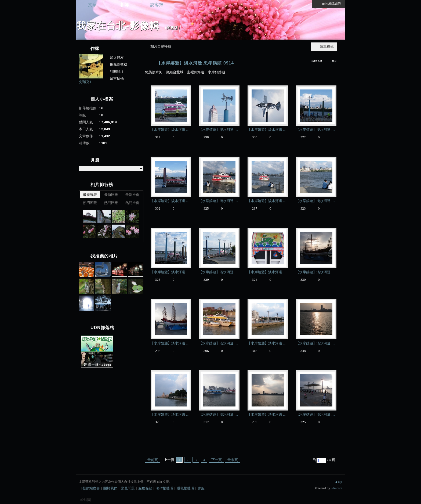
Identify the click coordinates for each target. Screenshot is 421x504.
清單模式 (327, 47)
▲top (338, 482)
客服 (201, 488)
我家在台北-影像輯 (118, 26)
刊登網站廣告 (89, 488)
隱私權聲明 (185, 488)
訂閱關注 (117, 72)
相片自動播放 (161, 46)
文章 (92, 5)
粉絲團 (86, 500)
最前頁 (153, 460)
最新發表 (90, 195)
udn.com (336, 488)
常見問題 (128, 488)
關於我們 (110, 488)
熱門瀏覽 (90, 203)
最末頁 (233, 460)
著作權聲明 (164, 488)
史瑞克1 (85, 82)
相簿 (125, 5)
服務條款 (145, 488)
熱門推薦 (132, 203)
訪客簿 (157, 5)
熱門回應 (111, 203)
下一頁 (217, 460)
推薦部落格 (119, 65)
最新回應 (111, 195)
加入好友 (117, 58)
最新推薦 (132, 195)
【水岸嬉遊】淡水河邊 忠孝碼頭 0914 (195, 63)
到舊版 (172, 28)
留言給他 (117, 79)
